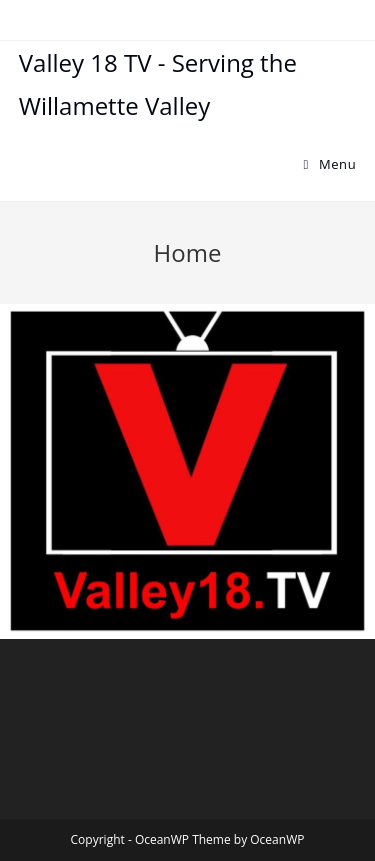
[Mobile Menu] (330, 164)
